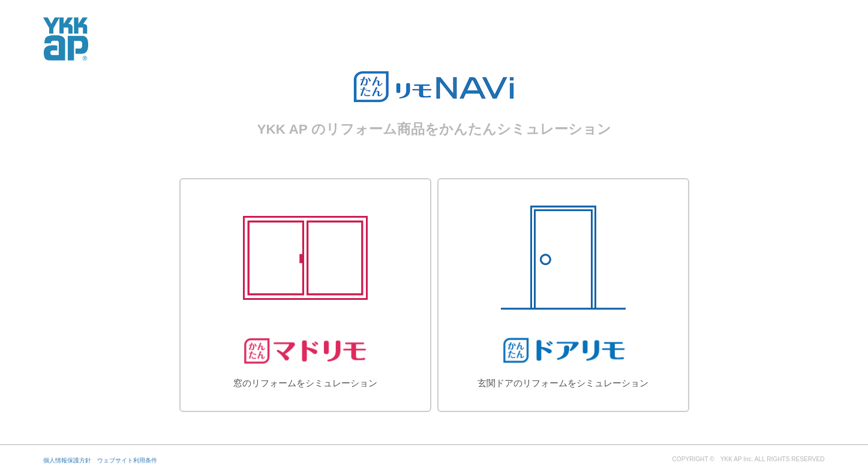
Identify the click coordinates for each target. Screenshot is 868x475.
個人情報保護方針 (67, 460)
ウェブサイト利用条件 (127, 460)
